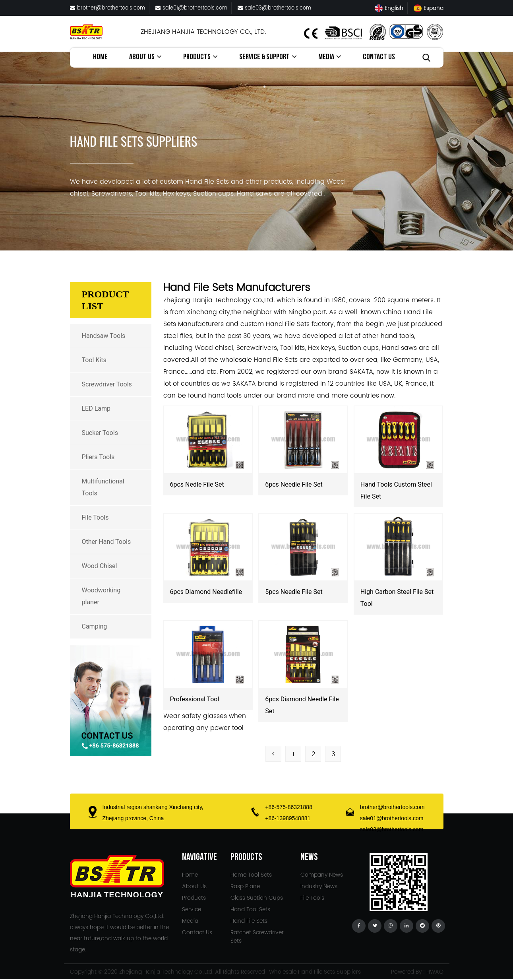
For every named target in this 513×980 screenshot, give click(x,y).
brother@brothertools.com (107, 8)
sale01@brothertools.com (191, 8)
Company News (322, 875)
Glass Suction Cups (257, 898)
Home (100, 58)
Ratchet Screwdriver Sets (257, 937)
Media (330, 57)
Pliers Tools (98, 457)
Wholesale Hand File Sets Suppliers (315, 972)
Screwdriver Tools (107, 384)
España (429, 8)
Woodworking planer (101, 596)
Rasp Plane (245, 886)
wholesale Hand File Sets (259, 360)
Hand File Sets (249, 921)
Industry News (319, 886)
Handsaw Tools (104, 336)
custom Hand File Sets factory (287, 324)
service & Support (268, 57)
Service (192, 909)
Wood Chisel (100, 566)
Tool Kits (94, 360)
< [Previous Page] (274, 754)
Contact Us (379, 58)
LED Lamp (96, 408)
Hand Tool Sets (250, 909)
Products (200, 57)
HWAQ (435, 972)
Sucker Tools (100, 433)
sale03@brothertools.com (274, 8)
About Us (145, 57)
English (389, 8)
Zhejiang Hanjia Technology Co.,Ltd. (166, 972)
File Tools (95, 517)
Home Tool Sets (251, 875)
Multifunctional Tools (103, 487)
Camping (95, 626)
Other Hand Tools (106, 542)
